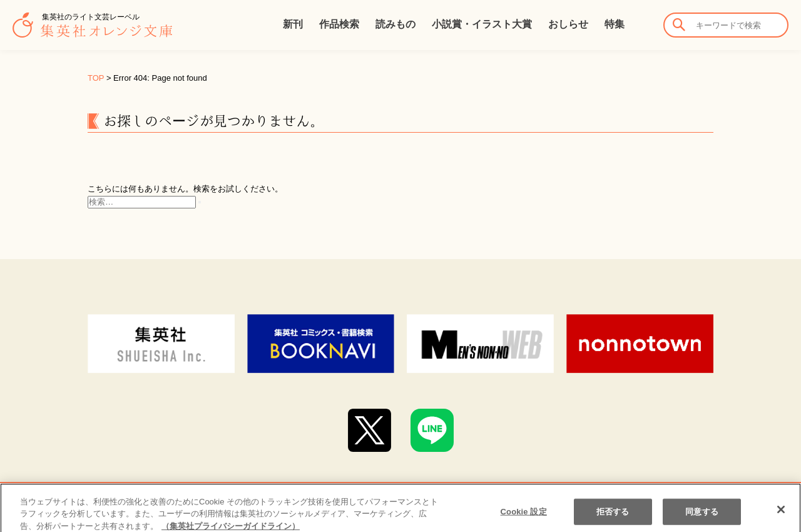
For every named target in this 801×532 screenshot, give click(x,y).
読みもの (395, 24)
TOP (96, 78)
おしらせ (568, 24)
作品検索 (339, 24)
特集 (615, 24)
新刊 (293, 24)
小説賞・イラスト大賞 (482, 24)
